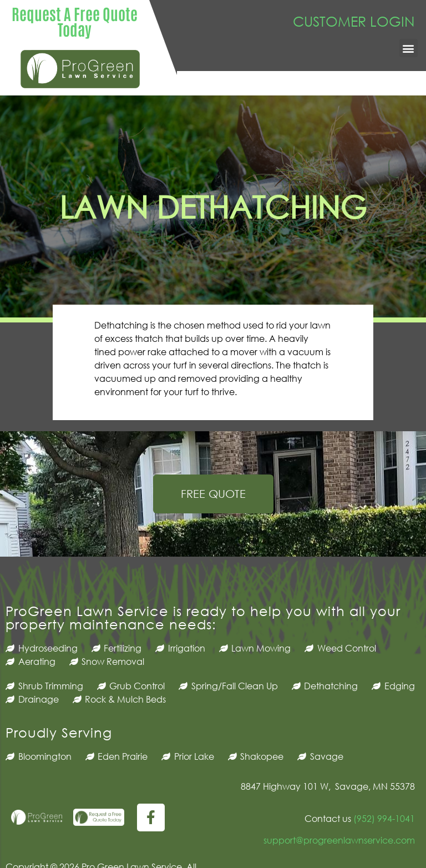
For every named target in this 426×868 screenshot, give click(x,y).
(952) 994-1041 (383, 818)
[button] (409, 48)
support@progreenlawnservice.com (339, 840)
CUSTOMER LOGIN (354, 21)
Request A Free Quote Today (75, 21)
